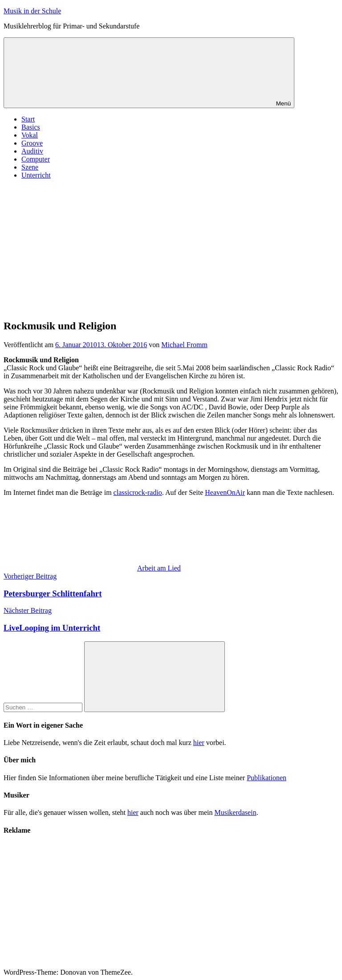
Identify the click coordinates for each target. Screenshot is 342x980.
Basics (31, 127)
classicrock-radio (138, 492)
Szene (30, 167)
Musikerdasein (235, 812)
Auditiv (32, 151)
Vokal (30, 135)
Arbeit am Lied (159, 568)
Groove (32, 143)
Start (28, 119)
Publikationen (267, 778)
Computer (36, 159)
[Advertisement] (171, 249)
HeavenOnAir (225, 492)
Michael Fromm (184, 345)
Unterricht (36, 175)
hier (199, 743)
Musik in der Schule (32, 11)
